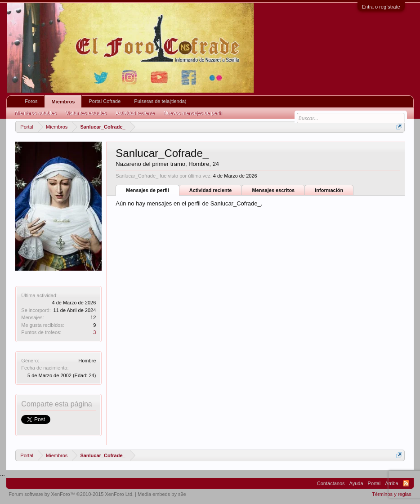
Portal (374, 483)
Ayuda (356, 483)
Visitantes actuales (86, 113)
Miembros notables (35, 113)
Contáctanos (331, 483)
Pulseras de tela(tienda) (160, 101)
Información (329, 190)
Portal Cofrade (105, 101)
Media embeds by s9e (162, 494)
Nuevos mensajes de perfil (193, 113)
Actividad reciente (211, 190)
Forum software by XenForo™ (71, 494)
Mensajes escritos (273, 190)
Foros (31, 101)
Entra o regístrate (381, 7)
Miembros (63, 102)
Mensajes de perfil (147, 190)
